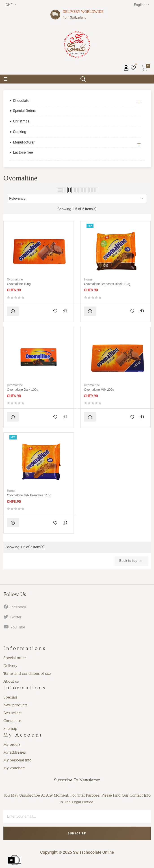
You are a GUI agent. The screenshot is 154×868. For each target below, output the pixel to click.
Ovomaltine (15, 279)
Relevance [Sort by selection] (77, 198)
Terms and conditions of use (27, 673)
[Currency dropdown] (11, 5)
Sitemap (10, 729)
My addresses (14, 752)
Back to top (131, 561)
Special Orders (25, 111)
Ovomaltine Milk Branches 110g (29, 495)
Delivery (10, 666)
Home (88, 279)
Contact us (12, 721)
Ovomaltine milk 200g (99, 390)
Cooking (20, 132)
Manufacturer (24, 142)
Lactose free (23, 152)
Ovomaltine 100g (19, 284)
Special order (15, 658)
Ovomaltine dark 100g (23, 390)
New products (15, 705)
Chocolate (21, 101)
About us (11, 681)
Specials (10, 697)
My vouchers (14, 768)
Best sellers (12, 713)
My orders (12, 744)
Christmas (21, 121)
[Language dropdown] (141, 5)
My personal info (17, 760)
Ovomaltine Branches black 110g (107, 284)
